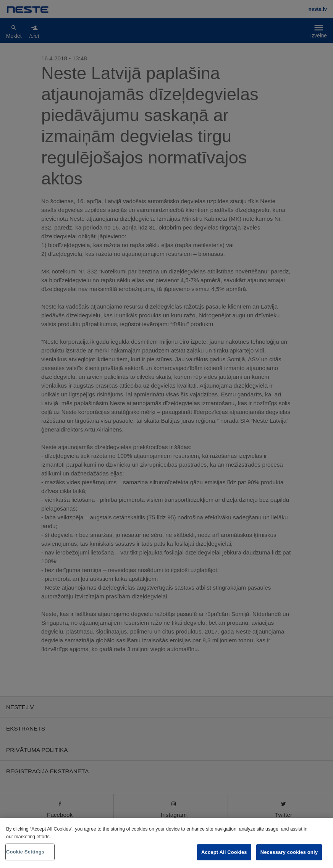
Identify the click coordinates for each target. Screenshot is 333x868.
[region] (166, 843)
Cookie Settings (25, 852)
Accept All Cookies (224, 852)
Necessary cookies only (289, 852)
